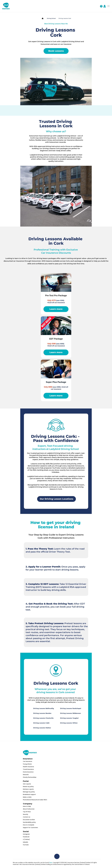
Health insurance (28, 767)
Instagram (26, 834)
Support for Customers (30, 828)
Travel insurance (28, 769)
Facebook (26, 837)
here (51, 863)
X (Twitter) (26, 839)
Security (25, 814)
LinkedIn (25, 842)
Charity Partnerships (30, 777)
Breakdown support (29, 794)
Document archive (29, 820)
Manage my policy (29, 792)
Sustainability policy (29, 822)
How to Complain (29, 825)
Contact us (27, 817)
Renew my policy (28, 787)
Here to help (27, 806)
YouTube (26, 845)
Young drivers (27, 764)
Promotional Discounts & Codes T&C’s (35, 800)
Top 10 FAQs (27, 812)
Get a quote (27, 784)
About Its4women (29, 809)
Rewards (26, 775)
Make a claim (27, 797)
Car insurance (27, 761)
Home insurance (28, 772)
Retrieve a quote (28, 789)
